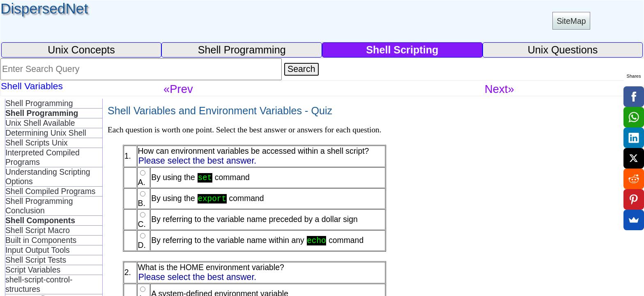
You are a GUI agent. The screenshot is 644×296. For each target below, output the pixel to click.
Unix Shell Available (40, 123)
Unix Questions (563, 50)
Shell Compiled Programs (51, 191)
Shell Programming (242, 50)
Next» (499, 89)
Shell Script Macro (38, 230)
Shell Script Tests (36, 260)
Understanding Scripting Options (48, 177)
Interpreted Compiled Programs (43, 157)
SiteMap (571, 21)
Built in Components (41, 240)
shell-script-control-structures (39, 284)
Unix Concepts (81, 50)
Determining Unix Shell (46, 133)
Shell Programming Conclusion (39, 206)
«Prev (178, 89)
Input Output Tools (38, 250)
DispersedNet (44, 8)
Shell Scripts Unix (37, 143)
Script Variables (33, 270)
